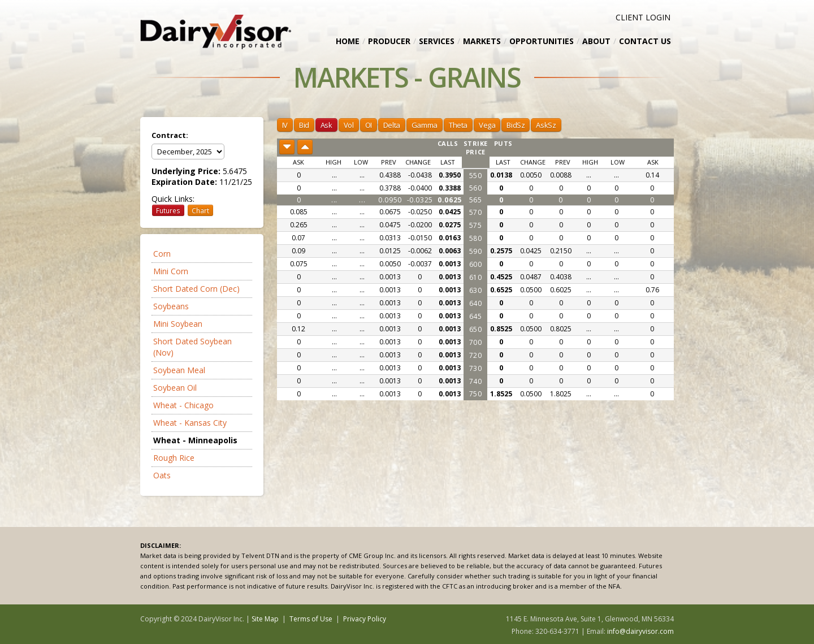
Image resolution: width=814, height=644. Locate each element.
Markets (482, 41)
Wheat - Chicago (183, 405)
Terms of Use (311, 619)
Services (437, 41)
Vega (487, 125)
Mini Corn (171, 271)
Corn (162, 254)
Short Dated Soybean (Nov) (192, 347)
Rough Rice (174, 458)
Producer (389, 41)
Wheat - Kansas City (190, 423)
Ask (326, 125)
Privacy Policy (365, 619)
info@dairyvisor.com (640, 631)
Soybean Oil (175, 388)
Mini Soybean (178, 324)
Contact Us (645, 41)
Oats (162, 475)
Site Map (265, 619)
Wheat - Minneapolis (195, 440)
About (596, 41)
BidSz (516, 125)
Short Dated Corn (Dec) (196, 289)
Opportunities (542, 41)
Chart (200, 210)
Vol (349, 125)
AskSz (546, 125)
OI (369, 125)
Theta (458, 125)
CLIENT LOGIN (643, 17)
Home (348, 41)
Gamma (425, 125)
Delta (392, 125)
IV (285, 125)
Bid (304, 125)
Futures (168, 210)
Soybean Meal (179, 370)
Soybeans (171, 306)
